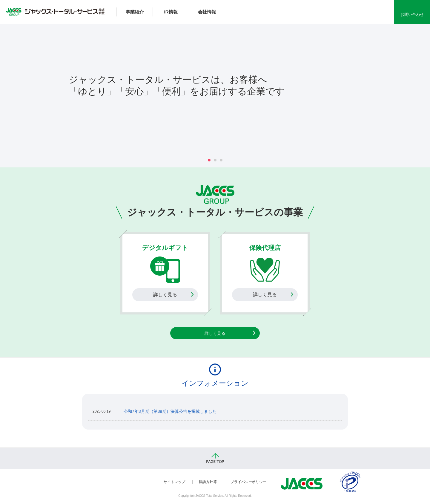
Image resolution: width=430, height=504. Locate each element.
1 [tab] (209, 160)
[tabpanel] (215, 88)
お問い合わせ (412, 14)
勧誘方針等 (208, 482)
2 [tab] (215, 160)
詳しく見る (165, 295)
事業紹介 (135, 12)
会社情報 (207, 12)
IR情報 (171, 12)
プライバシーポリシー (248, 482)
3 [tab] (221, 160)
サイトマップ (174, 482)
